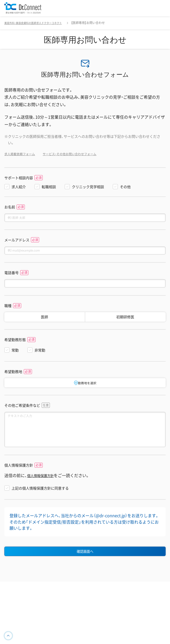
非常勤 (40, 355)
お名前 (10, 207)
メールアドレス (17, 241)
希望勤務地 (13, 376)
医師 (44, 322)
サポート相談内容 (19, 178)
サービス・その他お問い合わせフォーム (79, 154)
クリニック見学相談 (88, 187)
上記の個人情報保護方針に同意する (40, 501)
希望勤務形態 (15, 344)
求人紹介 (19, 187)
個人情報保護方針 (19, 478)
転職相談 (49, 187)
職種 (8, 310)
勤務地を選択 (85, 388)
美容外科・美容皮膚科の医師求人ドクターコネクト (39, 23)
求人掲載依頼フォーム (22, 154)
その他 (125, 187)
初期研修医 (125, 322)
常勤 (15, 355)
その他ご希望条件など (22, 411)
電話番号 (12, 276)
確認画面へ (85, 565)
